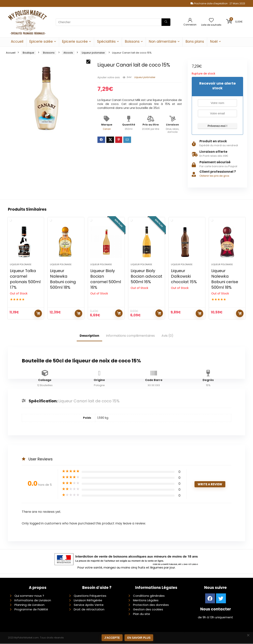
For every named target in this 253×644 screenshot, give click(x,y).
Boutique (28, 53)
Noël (214, 41)
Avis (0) (167, 336)
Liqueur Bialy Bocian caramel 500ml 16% (106, 279)
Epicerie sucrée (75, 41)
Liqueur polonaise (93, 53)
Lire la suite (38, 314)
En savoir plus (139, 638)
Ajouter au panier (78, 314)
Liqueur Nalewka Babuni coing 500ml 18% (63, 279)
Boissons (132, 41)
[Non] (248, 635)
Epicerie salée (41, 41)
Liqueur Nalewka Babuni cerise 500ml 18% (225, 279)
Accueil (17, 41)
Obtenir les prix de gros (214, 176)
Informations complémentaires (130, 336)
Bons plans (195, 41)
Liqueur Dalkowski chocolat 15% (184, 277)
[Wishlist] (211, 20)
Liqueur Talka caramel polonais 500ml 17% (25, 279)
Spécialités (106, 41)
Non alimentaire (163, 41)
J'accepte (112, 638)
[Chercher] (166, 22)
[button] (88, 62)
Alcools (68, 53)
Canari (107, 129)
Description (89, 336)
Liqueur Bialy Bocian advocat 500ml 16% (146, 277)
